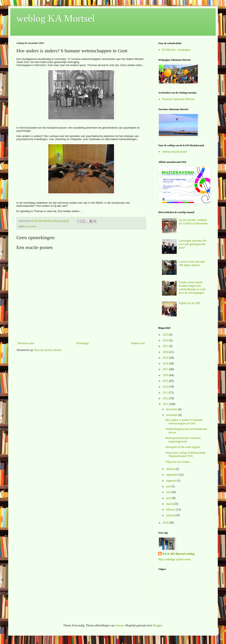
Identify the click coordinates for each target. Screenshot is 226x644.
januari (170, 515)
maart (170, 504)
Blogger (157, 625)
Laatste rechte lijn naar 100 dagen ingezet (192, 263)
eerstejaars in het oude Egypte (183, 447)
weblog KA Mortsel (56, 18)
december (172, 409)
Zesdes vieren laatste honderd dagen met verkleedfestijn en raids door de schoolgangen (192, 287)
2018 (166, 364)
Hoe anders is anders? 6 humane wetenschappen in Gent (184, 422)
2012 (166, 398)
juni (169, 486)
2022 (166, 340)
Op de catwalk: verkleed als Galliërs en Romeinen (193, 222)
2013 (166, 393)
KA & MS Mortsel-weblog (178, 554)
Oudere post (138, 343)
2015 (166, 381)
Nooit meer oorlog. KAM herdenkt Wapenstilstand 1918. (186, 454)
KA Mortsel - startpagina (176, 50)
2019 (166, 358)
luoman (120, 625)
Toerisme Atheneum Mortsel (178, 99)
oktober (171, 469)
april (169, 498)
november (172, 415)
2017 (166, 369)
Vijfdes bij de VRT (190, 303)
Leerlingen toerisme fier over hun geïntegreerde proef (193, 244)
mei (169, 492)
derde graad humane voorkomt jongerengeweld (183, 440)
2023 (166, 335)
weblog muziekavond (174, 152)
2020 (166, 352)
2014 (166, 387)
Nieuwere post (26, 343)
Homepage (82, 343)
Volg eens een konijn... (178, 462)
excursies (31, 226)
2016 (166, 375)
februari (171, 510)
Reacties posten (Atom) (48, 350)
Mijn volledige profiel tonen (174, 559)
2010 (166, 523)
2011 (166, 404)
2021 (166, 346)
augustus (171, 481)
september (172, 475)
